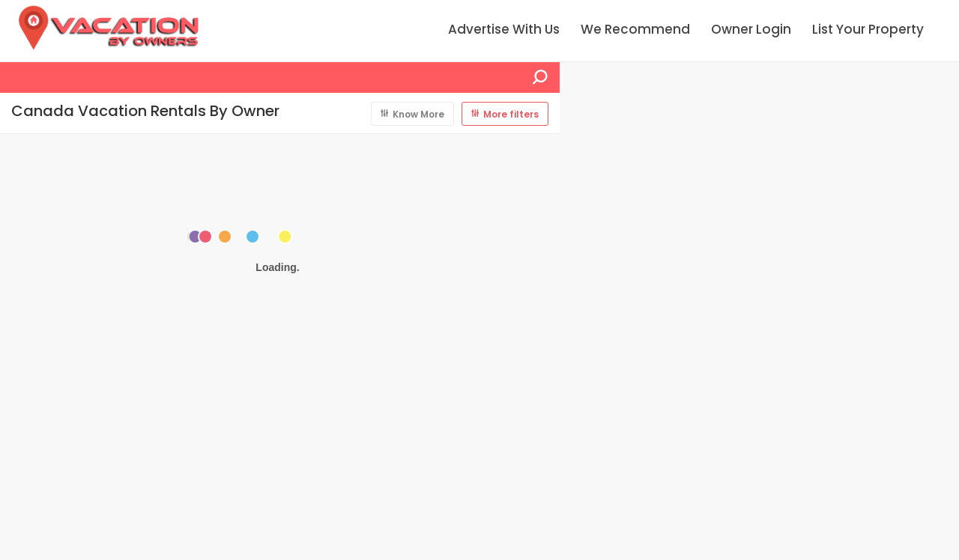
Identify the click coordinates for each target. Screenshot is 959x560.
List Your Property (868, 29)
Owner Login (751, 29)
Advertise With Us (504, 29)
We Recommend (635, 29)
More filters (511, 114)
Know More (418, 114)
